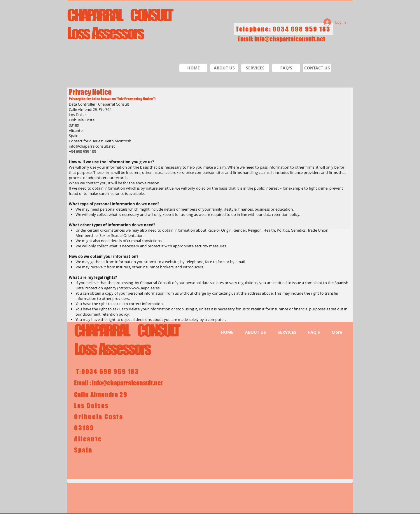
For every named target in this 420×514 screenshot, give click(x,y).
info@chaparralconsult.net (290, 39)
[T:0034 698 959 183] (108, 371)
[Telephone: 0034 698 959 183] (284, 29)
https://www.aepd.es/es (139, 288)
